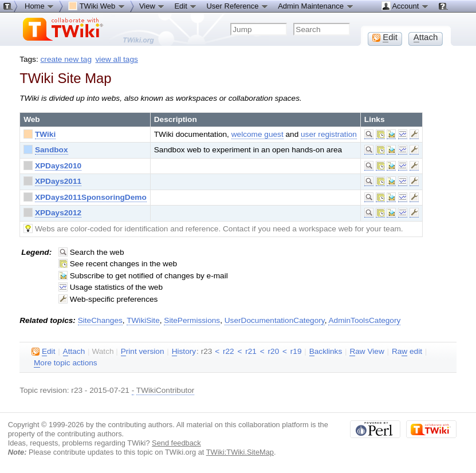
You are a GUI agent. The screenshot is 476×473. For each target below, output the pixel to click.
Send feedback (176, 443)
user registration (329, 134)
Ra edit (407, 352)
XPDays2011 (58, 181)
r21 (251, 351)
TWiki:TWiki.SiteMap (240, 452)
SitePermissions (192, 320)
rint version (143, 352)
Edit (186, 6)
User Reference (237, 6)
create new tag (66, 59)
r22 (229, 351)
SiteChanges (100, 320)
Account (405, 6)
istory (184, 352)
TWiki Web (97, 6)
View (152, 6)
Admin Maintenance (316, 6)
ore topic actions (66, 363)
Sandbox (52, 150)
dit (43, 352)
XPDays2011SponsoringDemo (91, 197)
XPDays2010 (58, 166)
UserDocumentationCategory (275, 320)
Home (40, 6)
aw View (367, 352)
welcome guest (257, 134)
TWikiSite (143, 320)
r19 (296, 351)
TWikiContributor (166, 390)
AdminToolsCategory (364, 320)
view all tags (117, 59)
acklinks (326, 352)
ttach (74, 352)
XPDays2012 (58, 213)
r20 (274, 351)
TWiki (45, 134)
